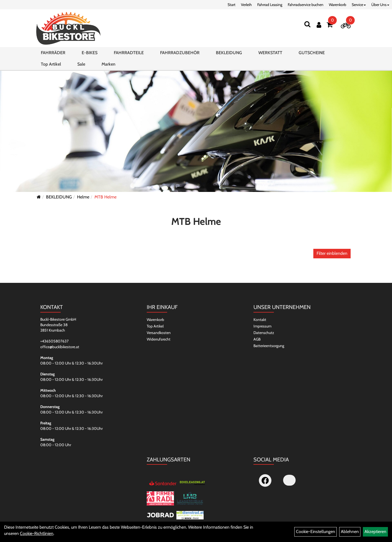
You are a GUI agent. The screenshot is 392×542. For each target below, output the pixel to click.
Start (232, 5)
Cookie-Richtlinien (37, 533)
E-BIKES (90, 53)
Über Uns (380, 5)
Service (359, 5)
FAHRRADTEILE (129, 53)
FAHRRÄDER (53, 53)
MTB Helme (105, 197)
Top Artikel (51, 64)
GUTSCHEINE (312, 53)
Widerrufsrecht (159, 339)
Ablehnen (350, 532)
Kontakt (260, 320)
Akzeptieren (375, 532)
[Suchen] (307, 24)
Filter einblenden (332, 253)
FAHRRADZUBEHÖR (180, 53)
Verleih (246, 5)
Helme (83, 197)
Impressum (262, 326)
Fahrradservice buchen (306, 5)
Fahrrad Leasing (270, 5)
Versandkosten (159, 333)
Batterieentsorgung (269, 346)
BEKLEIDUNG (229, 53)
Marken (108, 64)
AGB (257, 339)
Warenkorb (338, 5)
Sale (81, 64)
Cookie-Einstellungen (316, 532)
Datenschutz (264, 333)
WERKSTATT (270, 53)
